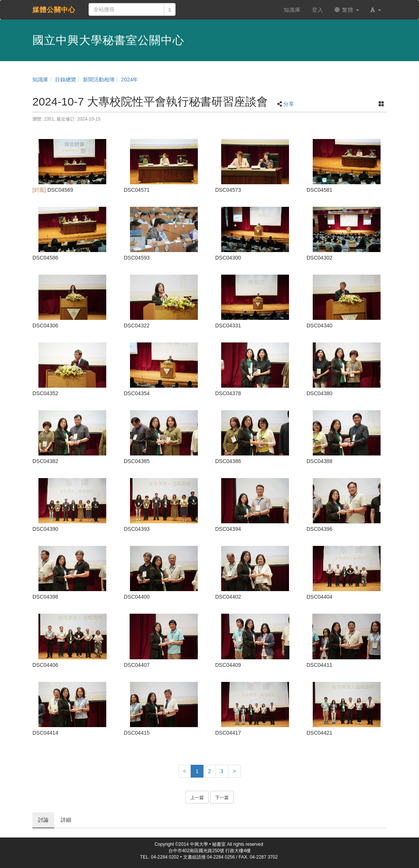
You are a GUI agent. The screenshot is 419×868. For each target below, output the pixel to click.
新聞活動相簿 (99, 79)
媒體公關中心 (54, 10)
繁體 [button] (347, 10)
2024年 (129, 79)
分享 (289, 104)
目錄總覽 (66, 79)
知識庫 (40, 79)
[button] (376, 10)
